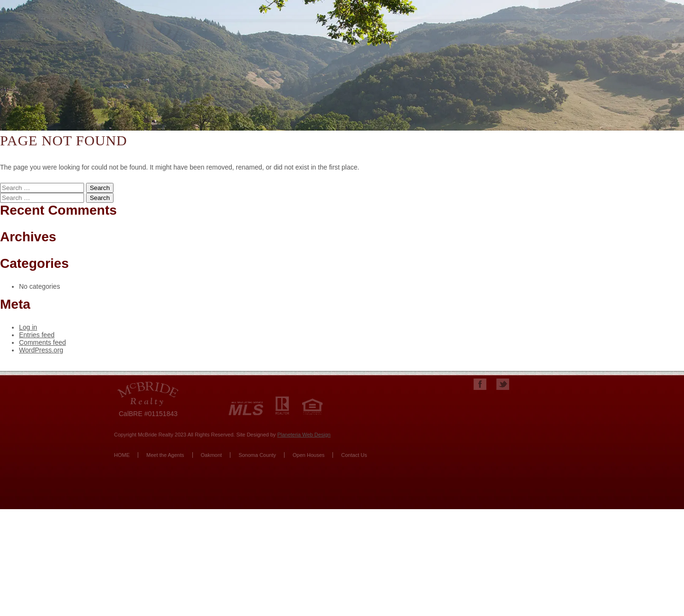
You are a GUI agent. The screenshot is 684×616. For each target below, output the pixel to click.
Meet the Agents (165, 455)
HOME (122, 455)
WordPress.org (41, 350)
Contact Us (354, 455)
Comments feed (43, 342)
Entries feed (37, 335)
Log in (28, 327)
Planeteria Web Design (304, 435)
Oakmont (212, 455)
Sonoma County (257, 455)
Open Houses (309, 455)
